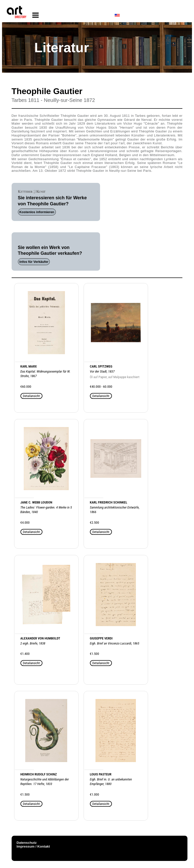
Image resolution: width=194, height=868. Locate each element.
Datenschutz (27, 843)
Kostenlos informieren (37, 212)
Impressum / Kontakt (33, 846)
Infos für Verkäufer (34, 262)
